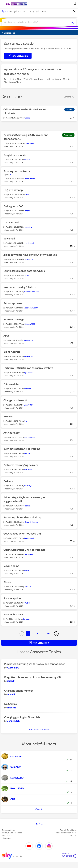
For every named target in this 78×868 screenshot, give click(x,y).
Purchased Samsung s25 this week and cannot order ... (36, 664)
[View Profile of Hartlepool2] (30, 243)
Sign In (75, 5)
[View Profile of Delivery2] (28, 486)
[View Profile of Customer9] (30, 143)
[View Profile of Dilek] (27, 195)
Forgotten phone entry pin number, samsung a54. (33, 677)
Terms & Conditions (68, 830)
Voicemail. (9, 239)
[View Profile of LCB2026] (28, 470)
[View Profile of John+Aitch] (13, 721)
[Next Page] (56, 634)
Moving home (11, 566)
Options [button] (67, 97)
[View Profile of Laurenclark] (29, 538)
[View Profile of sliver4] (27, 160)
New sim (8, 417)
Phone (7, 582)
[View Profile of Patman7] (28, 506)
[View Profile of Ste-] (26, 421)
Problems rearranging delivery (21, 465)
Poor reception (12, 598)
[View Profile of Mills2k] (11, 681)
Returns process (13, 303)
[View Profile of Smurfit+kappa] (31, 522)
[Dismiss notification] (74, 11)
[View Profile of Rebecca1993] (30, 324)
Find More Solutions (39, 730)
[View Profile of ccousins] (28, 227)
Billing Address (12, 352)
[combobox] (35, 22)
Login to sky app (13, 190)
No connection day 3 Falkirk (20, 287)
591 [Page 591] (49, 634)
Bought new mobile (15, 155)
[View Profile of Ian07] (27, 571)
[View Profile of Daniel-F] (28, 118)
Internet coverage (14, 319)
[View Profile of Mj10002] (28, 453)
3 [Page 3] (37, 634)
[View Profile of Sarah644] (29, 554)
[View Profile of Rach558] (12, 708)
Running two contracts (17, 171)
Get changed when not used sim (22, 534)
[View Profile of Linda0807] (28, 405)
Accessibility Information (66, 833)
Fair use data (11, 384)
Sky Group (6, 838)
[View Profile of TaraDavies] (28, 340)
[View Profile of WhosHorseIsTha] (31, 292)
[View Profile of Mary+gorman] (30, 437)
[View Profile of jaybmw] (26, 619)
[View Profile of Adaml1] (11, 694)
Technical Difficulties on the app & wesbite (28, 368)
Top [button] (41, 824)
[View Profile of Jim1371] (28, 587)
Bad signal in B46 (13, 206)
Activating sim (12, 433)
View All (39, 809)
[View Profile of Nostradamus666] (31, 308)
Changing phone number (19, 691)
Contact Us (71, 835)
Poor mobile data (13, 614)
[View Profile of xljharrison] (29, 373)
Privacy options (8, 830)
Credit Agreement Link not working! (24, 550)
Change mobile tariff (15, 400)
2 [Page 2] (33, 634)
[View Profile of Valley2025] (29, 356)
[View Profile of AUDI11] (28, 603)
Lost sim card (11, 222)
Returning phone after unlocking (22, 517)
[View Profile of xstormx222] (29, 389)
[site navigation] (3, 4)
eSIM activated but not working (22, 449)
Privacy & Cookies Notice (12, 833)
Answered (68, 135)
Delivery (8, 481)
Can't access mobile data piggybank (24, 271)
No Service (11, 704)
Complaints (7, 835)
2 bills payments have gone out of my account (30, 255)
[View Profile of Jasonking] (29, 259)
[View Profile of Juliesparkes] (30, 178)
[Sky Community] (17, 4)
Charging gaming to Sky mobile (22, 717)
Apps (6, 336)
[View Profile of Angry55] (28, 211)
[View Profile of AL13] (27, 275)
